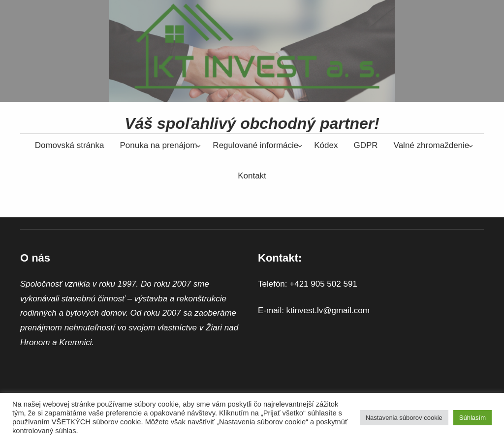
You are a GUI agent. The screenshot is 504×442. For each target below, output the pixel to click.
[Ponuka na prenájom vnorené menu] (158, 146)
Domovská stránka (70, 145)
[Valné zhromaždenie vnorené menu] (432, 146)
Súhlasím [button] (472, 418)
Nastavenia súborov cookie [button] (404, 418)
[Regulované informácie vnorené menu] (255, 146)
